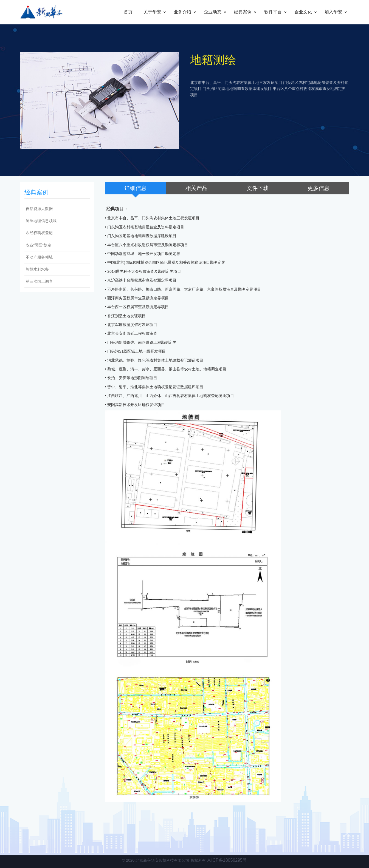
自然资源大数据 (39, 209)
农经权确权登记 (39, 233)
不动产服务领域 (39, 257)
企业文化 (303, 12)
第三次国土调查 (39, 281)
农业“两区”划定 (39, 245)
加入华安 (333, 12)
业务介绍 (182, 12)
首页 (128, 12)
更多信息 (319, 188)
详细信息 (136, 188)
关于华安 (152, 12)
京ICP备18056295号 (227, 860)
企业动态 (213, 12)
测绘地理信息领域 (41, 221)
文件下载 (258, 188)
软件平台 (273, 12)
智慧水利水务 (37, 269)
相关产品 (196, 188)
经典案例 (243, 12)
